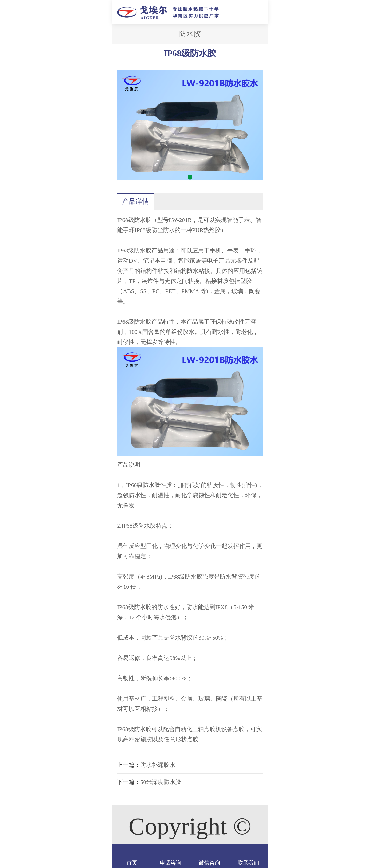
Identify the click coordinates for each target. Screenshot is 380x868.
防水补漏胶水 (158, 765)
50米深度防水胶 (161, 782)
